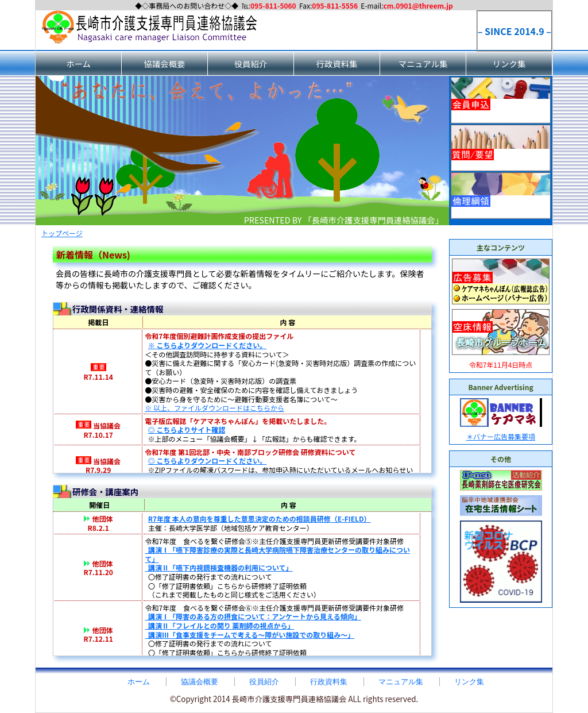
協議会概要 (165, 63)
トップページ (62, 233)
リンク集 (509, 63)
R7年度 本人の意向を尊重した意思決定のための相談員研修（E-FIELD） (260, 519)
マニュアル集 (423, 63)
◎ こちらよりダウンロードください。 (208, 460)
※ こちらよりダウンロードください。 (208, 345)
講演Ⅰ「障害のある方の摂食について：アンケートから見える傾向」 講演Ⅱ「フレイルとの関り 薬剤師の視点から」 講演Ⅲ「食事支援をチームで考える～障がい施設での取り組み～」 (253, 625)
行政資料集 (337, 63)
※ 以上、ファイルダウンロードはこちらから (214, 408)
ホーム (78, 63)
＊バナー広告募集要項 (501, 436)
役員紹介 (251, 63)
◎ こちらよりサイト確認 (187, 429)
